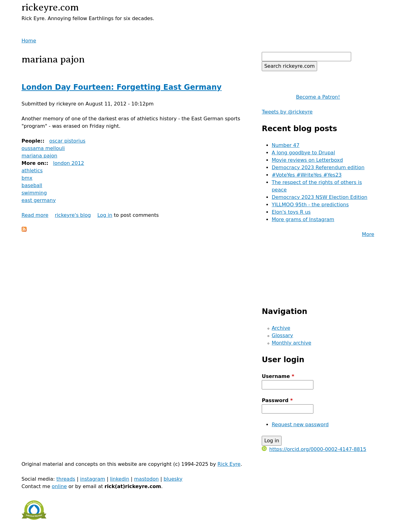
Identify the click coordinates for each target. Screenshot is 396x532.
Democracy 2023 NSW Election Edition (319, 197)
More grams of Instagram (303, 219)
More (368, 234)
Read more (35, 215)
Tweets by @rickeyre (287, 112)
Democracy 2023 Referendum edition (318, 167)
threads (66, 479)
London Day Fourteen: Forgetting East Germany (122, 87)
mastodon (146, 479)
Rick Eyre (229, 464)
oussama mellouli (43, 148)
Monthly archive (291, 343)
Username (278, 376)
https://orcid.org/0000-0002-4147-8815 (314, 449)
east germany (39, 200)
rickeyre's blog (73, 215)
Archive (281, 328)
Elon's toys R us (291, 212)
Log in (105, 215)
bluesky (173, 479)
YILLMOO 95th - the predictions (310, 205)
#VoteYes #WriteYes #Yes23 (307, 175)
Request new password (300, 425)
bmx (27, 178)
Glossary (282, 335)
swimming (34, 193)
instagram (93, 479)
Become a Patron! (318, 97)
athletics (32, 171)
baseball (32, 185)
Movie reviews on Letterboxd (307, 160)
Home (29, 41)
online (59, 486)
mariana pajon (40, 156)
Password (277, 400)
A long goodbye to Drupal (303, 153)
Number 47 (286, 145)
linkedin (119, 479)
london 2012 (68, 163)
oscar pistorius (67, 141)
